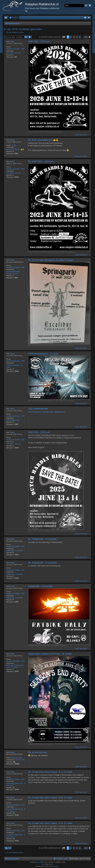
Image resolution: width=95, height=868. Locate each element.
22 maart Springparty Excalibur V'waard (13, 272)
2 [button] (71, 37)
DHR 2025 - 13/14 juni (14, 173)
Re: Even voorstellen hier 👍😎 (43, 140)
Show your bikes (17, 758)
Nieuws (14, 145)
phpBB (40, 862)
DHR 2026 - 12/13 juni (14, 53)
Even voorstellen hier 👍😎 (15, 149)
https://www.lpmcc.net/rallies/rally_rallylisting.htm (47, 412)
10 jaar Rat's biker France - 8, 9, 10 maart (16, 784)
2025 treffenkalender (13, 420)
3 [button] (74, 37)
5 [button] (80, 37)
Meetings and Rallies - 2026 (15, 49)
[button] (64, 37)
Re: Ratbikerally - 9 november (43, 539)
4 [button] (77, 37)
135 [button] (86, 37)
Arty (52, 864)
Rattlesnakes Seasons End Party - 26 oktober (15, 666)
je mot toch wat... (20, 760)
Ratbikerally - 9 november (15, 551)
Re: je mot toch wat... (38, 752)
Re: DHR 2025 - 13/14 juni (41, 161)
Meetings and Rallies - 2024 (15, 546)
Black (43, 864)
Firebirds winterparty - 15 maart (14, 366)
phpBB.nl (56, 866)
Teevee (12, 41)
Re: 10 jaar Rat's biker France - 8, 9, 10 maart (50, 772)
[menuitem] (14, 18)
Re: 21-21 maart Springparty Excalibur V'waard (51, 260)
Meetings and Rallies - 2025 (15, 169)
